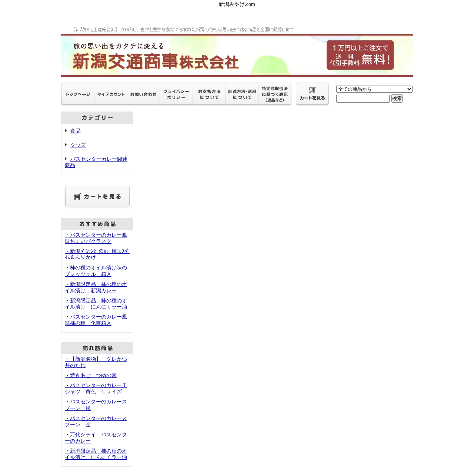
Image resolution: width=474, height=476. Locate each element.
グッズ (78, 145)
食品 (76, 131)
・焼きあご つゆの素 (91, 375)
